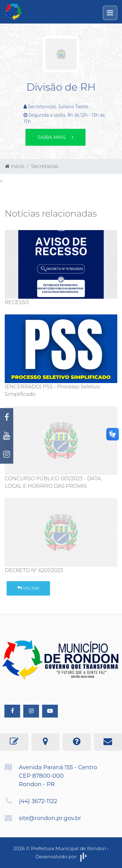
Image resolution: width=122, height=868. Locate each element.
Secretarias (45, 166)
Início (15, 166)
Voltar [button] (28, 588)
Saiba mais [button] (55, 137)
